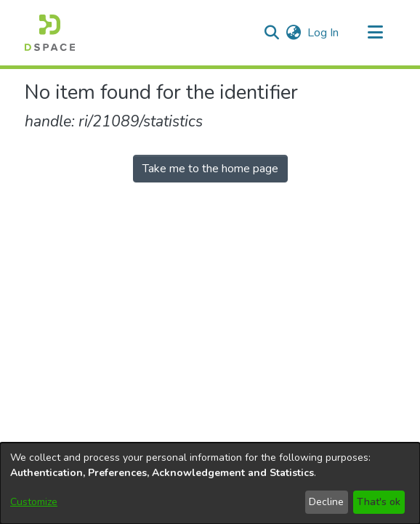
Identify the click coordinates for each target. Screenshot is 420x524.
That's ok (379, 502)
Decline (326, 502)
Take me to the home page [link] (210, 169)
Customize (34, 502)
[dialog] (210, 483)
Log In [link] (324, 33)
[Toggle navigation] (375, 33)
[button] (50, 33)
